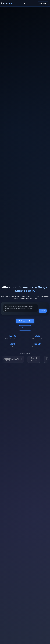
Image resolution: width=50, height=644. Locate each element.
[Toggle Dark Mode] (25, 3)
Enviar (43, 311)
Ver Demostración (25, 321)
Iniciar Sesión (43, 3)
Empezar (25, 328)
